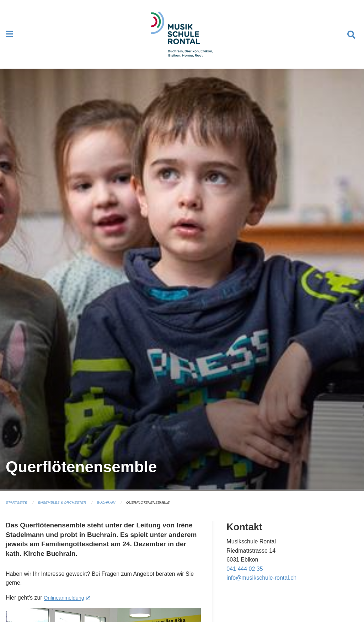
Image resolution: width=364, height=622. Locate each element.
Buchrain (114, 509)
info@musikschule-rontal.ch (261, 584)
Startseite (18, 509)
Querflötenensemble (159, 509)
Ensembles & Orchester (67, 509)
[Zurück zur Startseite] (182, 38)
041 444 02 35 (245, 575)
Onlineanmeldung (69, 603)
